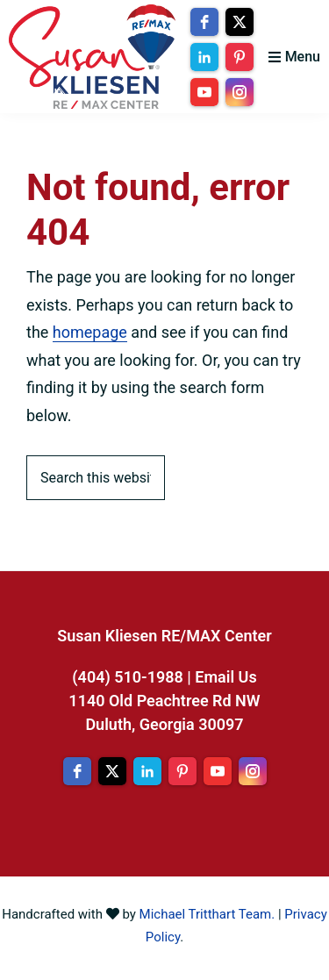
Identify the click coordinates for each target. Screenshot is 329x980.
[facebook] (204, 22)
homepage (90, 332)
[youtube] (204, 92)
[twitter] (240, 22)
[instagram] (240, 92)
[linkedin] (204, 57)
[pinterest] (240, 57)
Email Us (225, 677)
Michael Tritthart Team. (207, 914)
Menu (303, 57)
